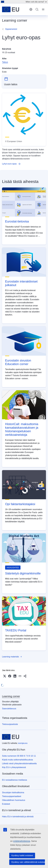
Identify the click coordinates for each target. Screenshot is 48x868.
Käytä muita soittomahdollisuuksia (17, 760)
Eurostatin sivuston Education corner (18, 362)
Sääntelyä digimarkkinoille (23, 573)
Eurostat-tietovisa (17, 221)
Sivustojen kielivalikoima (13, 793)
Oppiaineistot (11, 29)
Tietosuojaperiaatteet (12, 796)
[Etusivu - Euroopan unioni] (15, 9)
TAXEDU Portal (16, 630)
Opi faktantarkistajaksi (20, 504)
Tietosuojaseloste (10, 724)
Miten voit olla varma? (36, 2)
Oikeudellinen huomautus (14, 800)
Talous (5, 62)
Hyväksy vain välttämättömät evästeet (28, 862)
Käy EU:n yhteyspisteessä (14, 767)
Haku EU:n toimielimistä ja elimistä (18, 817)
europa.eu (23, 743)
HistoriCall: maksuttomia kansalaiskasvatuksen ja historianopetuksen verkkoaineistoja (22, 429)
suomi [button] (31, 9)
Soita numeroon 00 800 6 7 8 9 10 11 (19, 756)
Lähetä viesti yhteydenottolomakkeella (19, 764)
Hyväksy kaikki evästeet (22, 855)
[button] (5, 676)
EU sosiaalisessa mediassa (15, 780)
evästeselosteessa (22, 841)
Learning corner (11, 696)
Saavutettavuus (9, 709)
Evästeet (6, 804)
